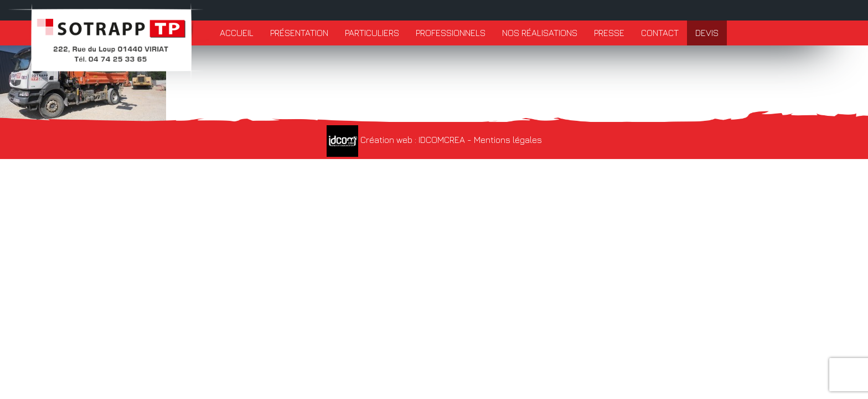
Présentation (299, 33)
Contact (660, 33)
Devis (707, 33)
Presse (609, 33)
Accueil (237, 33)
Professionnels (451, 33)
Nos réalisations (540, 33)
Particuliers (372, 33)
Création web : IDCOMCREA (396, 140)
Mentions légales (508, 140)
